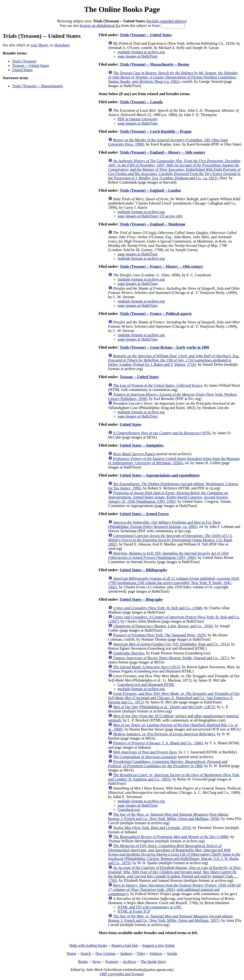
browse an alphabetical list (100, 26)
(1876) (162, 433)
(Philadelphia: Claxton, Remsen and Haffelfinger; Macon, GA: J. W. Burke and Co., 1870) (174, 854)
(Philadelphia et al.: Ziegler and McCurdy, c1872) (164, 707)
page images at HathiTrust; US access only (150, 216)
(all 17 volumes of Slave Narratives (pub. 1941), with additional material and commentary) (174, 890)
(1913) (147, 667)
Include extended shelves (166, 21)
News (97, 962)
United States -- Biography (141, 599)
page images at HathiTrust (138, 56)
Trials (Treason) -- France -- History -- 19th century (161, 266)
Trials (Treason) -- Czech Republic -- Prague (156, 131)
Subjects (156, 953)
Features (112, 962)
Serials (172, 953)
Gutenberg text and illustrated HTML (146, 685)
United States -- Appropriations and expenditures (160, 475)
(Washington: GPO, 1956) (168, 497)
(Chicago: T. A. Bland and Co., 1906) (158, 743)
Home (71, 953)
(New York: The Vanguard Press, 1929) (160, 635)
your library (39, 45)
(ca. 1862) (173, 77)
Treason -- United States (31, 66)
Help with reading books (88, 945)
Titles (141, 953)
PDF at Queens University (138, 119)
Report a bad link (124, 945)
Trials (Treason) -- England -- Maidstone (152, 224)
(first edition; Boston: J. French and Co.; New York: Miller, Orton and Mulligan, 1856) (169, 817)
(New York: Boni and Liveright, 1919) (152, 828)
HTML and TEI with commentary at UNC (150, 907)
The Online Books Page (122, 9)
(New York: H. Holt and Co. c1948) (158, 608)
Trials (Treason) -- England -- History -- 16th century (163, 152)
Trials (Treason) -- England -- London (150, 190)
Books (83, 962)
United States (22, 70)
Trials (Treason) (24, 61)
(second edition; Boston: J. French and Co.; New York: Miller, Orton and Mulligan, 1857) (171, 918)
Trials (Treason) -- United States (146, 35)
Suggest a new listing (158, 945)
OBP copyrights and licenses (121, 974)
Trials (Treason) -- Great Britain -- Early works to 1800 (164, 347)
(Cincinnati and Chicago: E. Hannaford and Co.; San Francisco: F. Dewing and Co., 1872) (174, 698)
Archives (129, 962)
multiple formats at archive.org (141, 52)
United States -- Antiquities (142, 445)
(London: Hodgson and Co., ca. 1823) (174, 169)
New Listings (106, 953)
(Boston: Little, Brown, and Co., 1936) (163, 626)
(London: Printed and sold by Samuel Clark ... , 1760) (175, 874)
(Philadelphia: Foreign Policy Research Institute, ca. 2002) (164, 524)
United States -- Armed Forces (144, 514)
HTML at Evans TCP (134, 911)
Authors (126, 953)
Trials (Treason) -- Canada (141, 102)
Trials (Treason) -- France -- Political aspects (156, 314)
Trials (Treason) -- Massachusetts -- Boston (154, 64)
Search (86, 953)
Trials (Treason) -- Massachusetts (37, 86)
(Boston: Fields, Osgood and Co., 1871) (171, 658)
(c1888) (171, 837)
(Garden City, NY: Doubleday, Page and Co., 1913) (171, 644)
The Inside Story (153, 962)
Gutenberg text (129, 810)
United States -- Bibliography (143, 570)
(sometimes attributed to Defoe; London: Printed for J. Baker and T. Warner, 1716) (174, 360)
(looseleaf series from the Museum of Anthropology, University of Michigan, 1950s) (174, 461)
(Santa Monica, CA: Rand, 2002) (170, 540)
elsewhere (62, 45)
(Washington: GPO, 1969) (168, 555)
